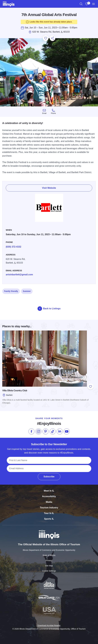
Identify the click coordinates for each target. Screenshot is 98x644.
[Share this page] (52, 38)
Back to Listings (49, 309)
